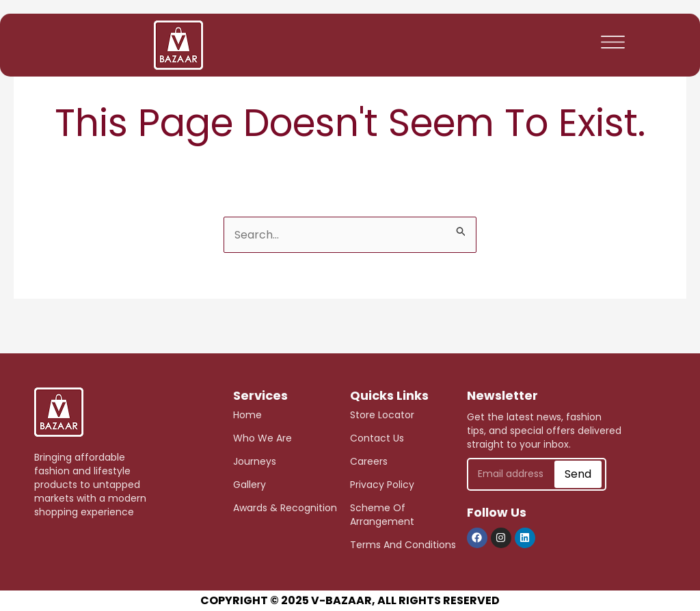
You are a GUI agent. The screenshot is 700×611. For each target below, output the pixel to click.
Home (247, 415)
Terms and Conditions (403, 545)
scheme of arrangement (382, 515)
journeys (255, 461)
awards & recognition (285, 508)
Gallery (250, 485)
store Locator (382, 415)
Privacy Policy (382, 485)
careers (369, 461)
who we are (262, 438)
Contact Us (377, 438)
